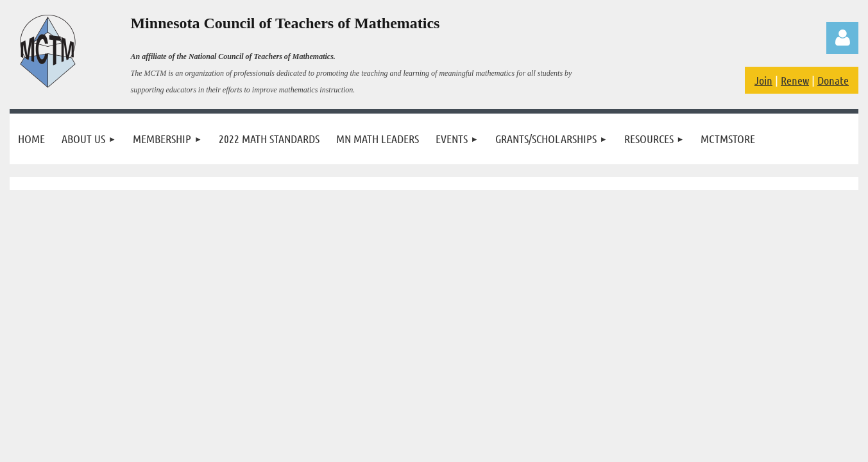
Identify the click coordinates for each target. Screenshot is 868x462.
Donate (833, 80)
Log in (842, 38)
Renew (795, 80)
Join (763, 80)
